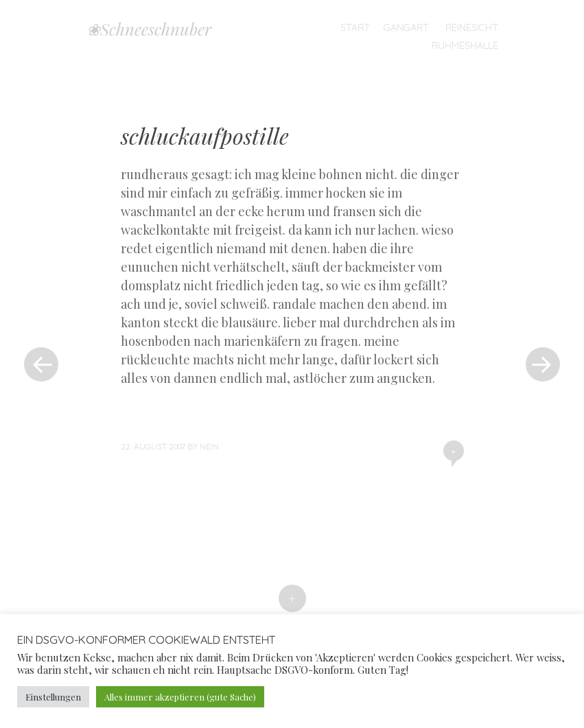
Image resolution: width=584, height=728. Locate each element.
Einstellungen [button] (53, 697)
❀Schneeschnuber (149, 29)
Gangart (406, 27)
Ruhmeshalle (465, 45)
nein (209, 446)
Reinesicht (472, 27)
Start (355, 27)
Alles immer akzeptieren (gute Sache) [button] (180, 697)
